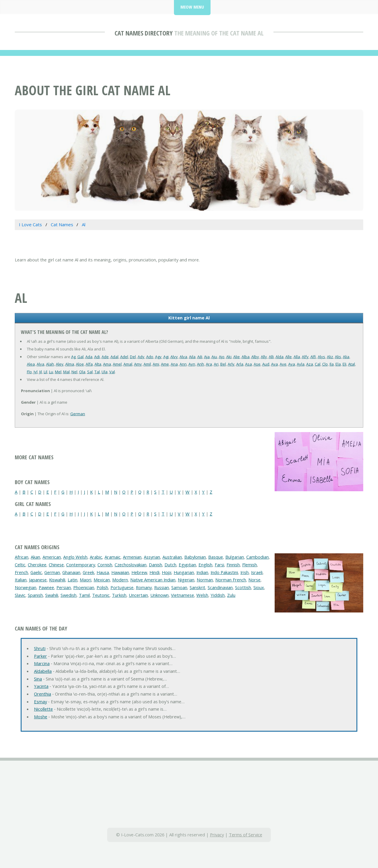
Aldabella (43, 671)
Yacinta (41, 686)
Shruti (40, 648)
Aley (60, 364)
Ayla (301, 364)
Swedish (69, 595)
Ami (156, 364)
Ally (264, 357)
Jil (41, 372)
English (205, 565)
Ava (274, 364)
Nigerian (186, 580)
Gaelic (36, 572)
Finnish (233, 565)
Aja (207, 357)
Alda (280, 357)
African (22, 557)
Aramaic (113, 557)
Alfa (89, 364)
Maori (85, 580)
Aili (200, 357)
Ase (257, 364)
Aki (229, 357)
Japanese (38, 580)
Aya (292, 364)
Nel (74, 372)
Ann (183, 364)
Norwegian (26, 587)
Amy (138, 364)
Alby (255, 357)
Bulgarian (235, 557)
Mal (66, 372)
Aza (310, 364)
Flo (29, 372)
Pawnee (46, 587)
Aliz (330, 357)
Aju (214, 357)
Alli (271, 357)
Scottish (243, 587)
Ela (338, 364)
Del (133, 357)
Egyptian (187, 565)
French (21, 572)
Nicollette (43, 709)
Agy (158, 357)
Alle (289, 357)
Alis (338, 357)
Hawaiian (120, 572)
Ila (332, 364)
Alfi (313, 357)
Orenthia (43, 694)
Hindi (154, 572)
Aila (192, 357)
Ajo (222, 357)
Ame (165, 364)
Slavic (20, 595)
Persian (64, 587)
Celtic (20, 565)
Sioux (259, 587)
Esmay (40, 701)
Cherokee (37, 565)
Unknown (159, 595)
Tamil (84, 595)
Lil (45, 372)
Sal (90, 372)
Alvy (174, 357)
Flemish (250, 565)
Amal (128, 364)
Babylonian (195, 557)
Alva (183, 357)
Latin (72, 580)
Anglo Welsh (75, 557)
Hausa (103, 572)
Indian (202, 572)
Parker (40, 656)
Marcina (42, 663)
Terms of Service (246, 835)
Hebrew (139, 572)
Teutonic (101, 595)
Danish (155, 565)
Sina (38, 679)
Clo (325, 364)
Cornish (105, 565)
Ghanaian (71, 572)
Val (112, 372)
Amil (147, 364)
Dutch (170, 565)
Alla (297, 357)
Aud (266, 364)
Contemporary (81, 565)
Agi (166, 357)
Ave (283, 364)
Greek (88, 572)
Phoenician (84, 587)
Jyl (36, 372)
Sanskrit (197, 587)
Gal (80, 357)
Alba (246, 357)
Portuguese (122, 587)
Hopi (167, 572)
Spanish (35, 595)
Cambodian (258, 557)
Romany (144, 587)
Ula (105, 372)
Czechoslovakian (131, 565)
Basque (216, 557)
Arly (231, 364)
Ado (150, 357)
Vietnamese (183, 595)
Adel (124, 357)
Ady (141, 357)
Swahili (52, 595)
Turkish (119, 595)
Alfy (305, 357)
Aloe (80, 364)
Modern (120, 580)
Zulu (231, 595)
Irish (245, 572)
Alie (237, 357)
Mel (58, 372)
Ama (107, 364)
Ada (89, 357)
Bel (223, 364)
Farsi (219, 565)
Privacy (217, 835)
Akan (35, 557)
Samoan (179, 587)
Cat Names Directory (144, 33)
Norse (254, 580)
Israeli (257, 572)
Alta (98, 364)
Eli (344, 364)
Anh (201, 364)
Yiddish (218, 595)
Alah (50, 364)
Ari (216, 364)
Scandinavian (220, 587)
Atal (352, 364)
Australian (172, 557)
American (52, 557)
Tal (97, 372)
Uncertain (138, 595)
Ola (82, 372)
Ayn (192, 364)
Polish (102, 587)
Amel (117, 364)
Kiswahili (57, 580)
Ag (73, 357)
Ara (209, 364)
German (78, 414)
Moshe (41, 717)
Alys (321, 357)
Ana (174, 364)
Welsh (202, 595)
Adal (114, 357)
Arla (240, 364)
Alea (31, 364)
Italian (21, 580)
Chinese (56, 565)
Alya (40, 364)
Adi (97, 357)
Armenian (132, 557)
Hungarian (184, 572)
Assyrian (152, 557)
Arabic (96, 557)
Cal (318, 364)
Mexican (102, 580)
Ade (105, 357)
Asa (249, 364)
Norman (205, 580)
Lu (51, 372)
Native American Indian (153, 580)
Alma (70, 364)
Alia (346, 357)
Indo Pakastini (224, 572)
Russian (162, 587)
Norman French (231, 580)
